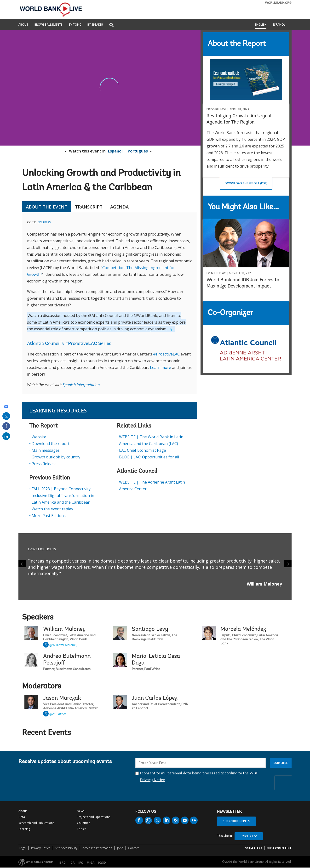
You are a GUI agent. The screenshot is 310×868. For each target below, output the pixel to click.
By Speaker (95, 25)
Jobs (120, 848)
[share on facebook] (6, 426)
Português (138, 151)
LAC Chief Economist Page (143, 450)
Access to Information (97, 848)
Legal (23, 848)
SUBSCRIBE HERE (235, 821)
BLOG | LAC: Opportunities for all (149, 457)
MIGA (91, 863)
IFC (81, 863)
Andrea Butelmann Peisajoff (67, 660)
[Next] (288, 564)
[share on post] (6, 416)
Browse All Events (49, 25)
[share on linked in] (6, 436)
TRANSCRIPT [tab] (89, 207)
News (81, 811)
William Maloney (64, 629)
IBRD (62, 863)
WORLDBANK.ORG (278, 3)
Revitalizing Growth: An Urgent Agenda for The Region (239, 119)
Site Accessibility (66, 848)
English (261, 25)
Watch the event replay (52, 509)
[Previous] (22, 564)
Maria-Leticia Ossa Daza (156, 660)
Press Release (44, 464)
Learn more (161, 367)
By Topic (75, 25)
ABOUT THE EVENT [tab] (47, 207)
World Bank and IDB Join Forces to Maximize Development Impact (243, 283)
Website (39, 437)
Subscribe (281, 763)
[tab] (136, 207)
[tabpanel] (109, 303)
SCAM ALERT (254, 848)
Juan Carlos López (155, 698)
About (23, 25)
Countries (83, 823)
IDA (72, 863)
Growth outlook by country (56, 457)
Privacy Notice (41, 848)
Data (22, 817)
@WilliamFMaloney (63, 645)
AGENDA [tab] (119, 207)
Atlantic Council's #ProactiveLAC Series (69, 344)
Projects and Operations (94, 817)
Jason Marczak (62, 698)
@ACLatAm (58, 714)
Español (279, 25)
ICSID (102, 863)
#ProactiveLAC (166, 354)
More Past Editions (49, 516)
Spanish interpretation (81, 385)
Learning (24, 829)
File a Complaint (279, 848)
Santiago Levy (150, 629)
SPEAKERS (44, 222)
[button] (111, 25)
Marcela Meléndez (243, 629)
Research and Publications (36, 823)
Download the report (51, 444)
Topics (81, 829)
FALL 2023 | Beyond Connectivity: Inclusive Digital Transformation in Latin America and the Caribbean (63, 496)
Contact (133, 848)
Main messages (46, 450)
